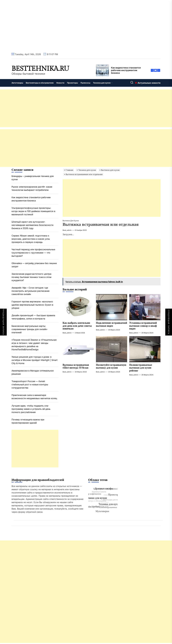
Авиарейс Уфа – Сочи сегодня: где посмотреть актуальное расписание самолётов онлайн (31, 291)
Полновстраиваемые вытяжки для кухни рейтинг (141, 368)
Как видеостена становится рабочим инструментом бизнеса (31, 199)
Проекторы (72, 83)
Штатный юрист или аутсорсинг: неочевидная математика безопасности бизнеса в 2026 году (32, 225)
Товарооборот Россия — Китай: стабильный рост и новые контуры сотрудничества (30, 384)
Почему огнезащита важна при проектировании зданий (28, 421)
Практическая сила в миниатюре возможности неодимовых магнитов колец (34, 397)
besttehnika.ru (40, 69)
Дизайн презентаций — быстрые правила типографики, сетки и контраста (33, 317)
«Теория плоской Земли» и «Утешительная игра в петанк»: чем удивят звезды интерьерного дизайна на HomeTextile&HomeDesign (34, 345)
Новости (60, 83)
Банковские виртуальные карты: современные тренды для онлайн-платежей (30, 329)
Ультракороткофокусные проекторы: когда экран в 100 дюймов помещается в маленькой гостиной (33, 211)
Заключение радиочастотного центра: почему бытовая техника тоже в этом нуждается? (32, 277)
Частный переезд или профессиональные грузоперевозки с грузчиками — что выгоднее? (33, 253)
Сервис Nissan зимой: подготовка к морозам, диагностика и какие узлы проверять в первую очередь (31, 239)
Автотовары (17, 83)
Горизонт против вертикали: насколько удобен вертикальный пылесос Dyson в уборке (32, 305)
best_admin (67, 230)
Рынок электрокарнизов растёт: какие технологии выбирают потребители (32, 188)
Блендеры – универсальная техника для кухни (33, 178)
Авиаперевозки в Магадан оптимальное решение (33, 372)
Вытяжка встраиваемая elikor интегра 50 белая (76, 366)
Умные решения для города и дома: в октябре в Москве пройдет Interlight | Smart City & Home (34, 360)
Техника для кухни (103, 83)
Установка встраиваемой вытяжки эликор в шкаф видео (143, 326)
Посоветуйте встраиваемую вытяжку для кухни (111, 366)
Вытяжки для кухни (71, 221)
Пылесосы (85, 83)
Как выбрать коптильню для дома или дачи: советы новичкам (77, 326)
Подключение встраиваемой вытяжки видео (111, 324)
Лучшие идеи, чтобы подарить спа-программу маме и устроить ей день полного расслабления (31, 409)
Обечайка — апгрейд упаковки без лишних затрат (34, 265)
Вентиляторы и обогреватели (40, 83)
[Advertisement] (81, 108)
